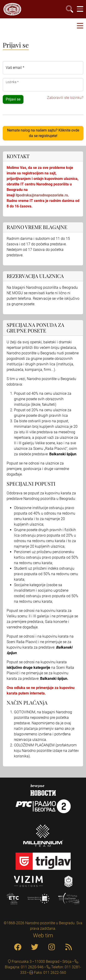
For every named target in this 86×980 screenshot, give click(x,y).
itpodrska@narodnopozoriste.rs (42, 195)
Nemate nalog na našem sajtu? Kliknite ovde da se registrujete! (43, 133)
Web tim (43, 935)
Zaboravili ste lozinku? (65, 98)
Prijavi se (13, 99)
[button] (80, 26)
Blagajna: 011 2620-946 (24, 967)
